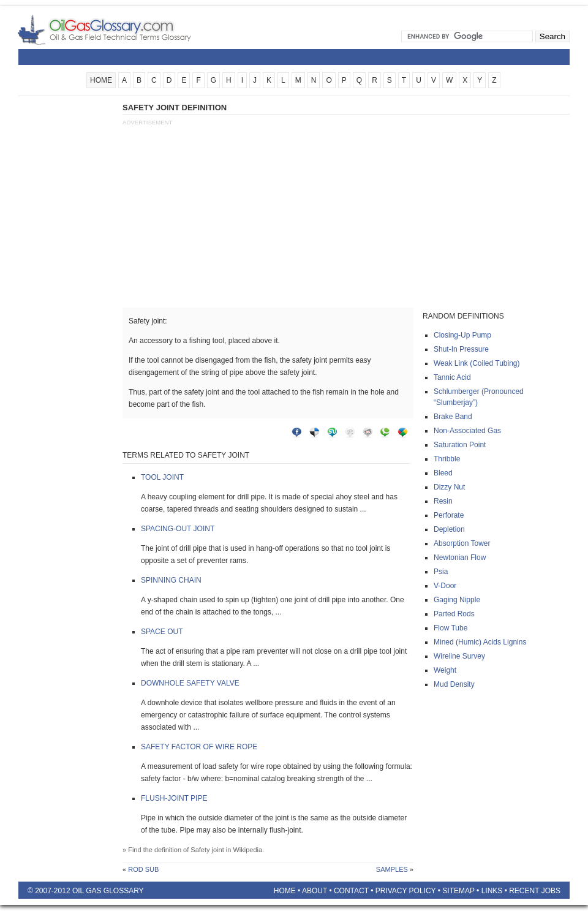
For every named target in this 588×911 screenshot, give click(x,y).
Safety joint (207, 850)
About (315, 891)
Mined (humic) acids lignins (480, 642)
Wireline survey (459, 656)
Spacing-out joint (178, 529)
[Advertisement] (67, 286)
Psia (441, 572)
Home (285, 891)
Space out (162, 632)
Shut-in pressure (461, 349)
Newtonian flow (460, 558)
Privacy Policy (406, 891)
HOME (101, 80)
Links (492, 891)
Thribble (447, 459)
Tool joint (162, 477)
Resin (443, 501)
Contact (351, 891)
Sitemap (458, 891)
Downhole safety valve (190, 683)
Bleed (443, 473)
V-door (445, 586)
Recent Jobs (535, 891)
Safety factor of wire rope (199, 747)
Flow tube (450, 628)
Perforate (449, 515)
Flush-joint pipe (174, 798)
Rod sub (143, 869)
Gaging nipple (457, 600)
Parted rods (454, 614)
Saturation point (460, 445)
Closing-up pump (462, 335)
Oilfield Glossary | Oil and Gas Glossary (119, 29)
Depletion (449, 529)
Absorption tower (462, 543)
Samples (392, 869)
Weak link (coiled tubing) (477, 363)
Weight (445, 670)
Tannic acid (452, 377)
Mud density (454, 684)
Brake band (453, 417)
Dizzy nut (449, 487)
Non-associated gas (467, 431)
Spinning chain (171, 580)
